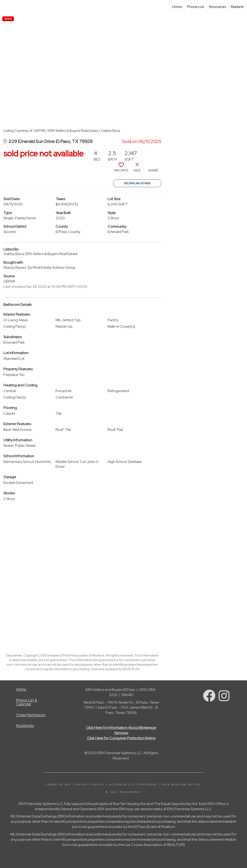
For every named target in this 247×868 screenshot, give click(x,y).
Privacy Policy (90, 785)
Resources (217, 7)
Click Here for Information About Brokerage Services (121, 730)
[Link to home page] (6, 7)
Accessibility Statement (133, 785)
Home (177, 7)
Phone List (196, 7)
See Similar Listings (137, 183)
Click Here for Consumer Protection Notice (121, 738)
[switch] (121, 169)
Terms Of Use (59, 785)
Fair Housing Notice (181, 785)
